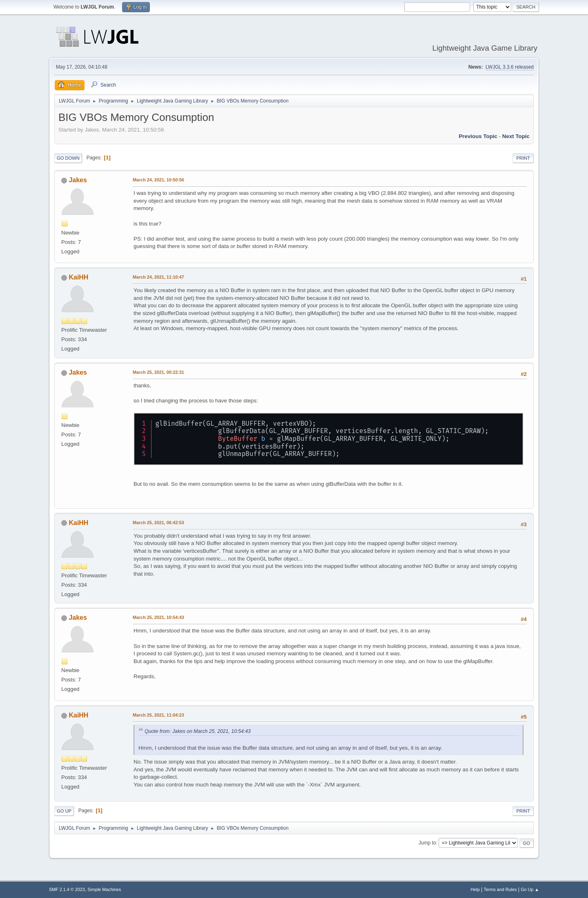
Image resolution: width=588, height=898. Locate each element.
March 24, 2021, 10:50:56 (158, 180)
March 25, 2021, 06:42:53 (158, 523)
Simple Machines (104, 889)
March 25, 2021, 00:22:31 (158, 372)
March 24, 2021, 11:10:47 (158, 277)
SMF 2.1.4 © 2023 (67, 889)
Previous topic (478, 136)
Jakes (78, 180)
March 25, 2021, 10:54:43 (158, 617)
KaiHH (78, 277)
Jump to (427, 843)
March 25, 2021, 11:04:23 (158, 715)
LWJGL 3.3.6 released (510, 67)
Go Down (68, 158)
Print (523, 158)
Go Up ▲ (530, 889)
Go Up (64, 811)
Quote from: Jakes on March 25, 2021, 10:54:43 (198, 731)
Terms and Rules (500, 889)
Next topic (516, 136)
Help (475, 889)
